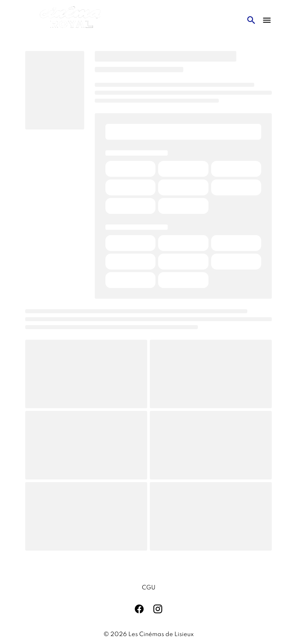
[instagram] (158, 609)
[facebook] (139, 609)
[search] (251, 20)
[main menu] (267, 20)
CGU (149, 588)
